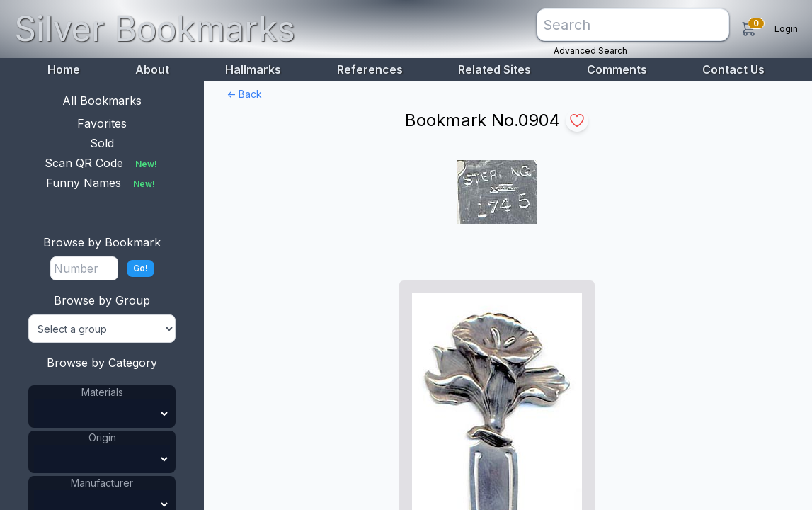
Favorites (102, 123)
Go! (141, 268)
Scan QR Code (102, 163)
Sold (102, 143)
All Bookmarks (102, 101)
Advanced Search (590, 51)
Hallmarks (253, 69)
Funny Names (102, 183)
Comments (617, 69)
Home (64, 69)
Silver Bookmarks (155, 29)
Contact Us (733, 69)
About (152, 69)
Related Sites (494, 69)
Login (786, 29)
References (370, 69)
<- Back (244, 94)
